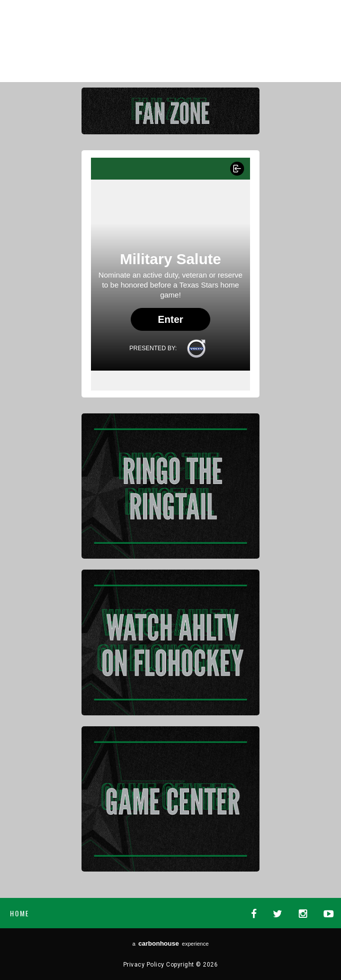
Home (20, 913)
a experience (170, 943)
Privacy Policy (144, 965)
